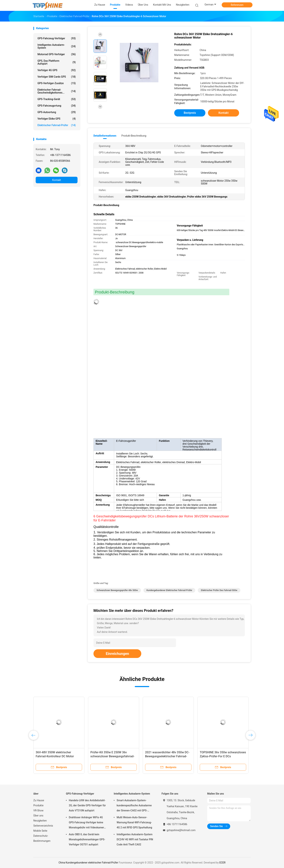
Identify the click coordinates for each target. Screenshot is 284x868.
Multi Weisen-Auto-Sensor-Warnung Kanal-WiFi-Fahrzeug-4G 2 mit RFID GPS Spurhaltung (134, 822)
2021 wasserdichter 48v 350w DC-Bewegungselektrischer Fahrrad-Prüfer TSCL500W (167, 756)
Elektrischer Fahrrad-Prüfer (57, 125)
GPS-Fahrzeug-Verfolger (57, 38)
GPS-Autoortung (57, 112)
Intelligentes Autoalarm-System (57, 46)
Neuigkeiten (40, 821)
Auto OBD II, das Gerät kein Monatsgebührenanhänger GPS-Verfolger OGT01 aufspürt (87, 839)
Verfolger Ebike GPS (57, 119)
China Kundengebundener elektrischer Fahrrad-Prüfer (88, 863)
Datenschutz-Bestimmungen (42, 838)
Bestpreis (190, 113)
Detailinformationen (105, 136)
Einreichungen (117, 654)
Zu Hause (39, 800)
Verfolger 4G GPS (57, 70)
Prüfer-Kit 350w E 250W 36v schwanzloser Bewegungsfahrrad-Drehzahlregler (112, 756)
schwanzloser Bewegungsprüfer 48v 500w (117, 590)
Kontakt (57, 180)
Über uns (38, 816)
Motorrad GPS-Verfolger (57, 54)
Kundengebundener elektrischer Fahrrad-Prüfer (169, 590)
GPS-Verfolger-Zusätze (57, 83)
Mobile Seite (40, 831)
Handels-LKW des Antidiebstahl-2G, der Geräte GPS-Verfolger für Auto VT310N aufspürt (87, 805)
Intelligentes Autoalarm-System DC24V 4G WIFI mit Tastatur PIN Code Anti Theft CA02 (135, 839)
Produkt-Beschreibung (134, 136)
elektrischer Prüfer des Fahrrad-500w (219, 590)
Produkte (38, 805)
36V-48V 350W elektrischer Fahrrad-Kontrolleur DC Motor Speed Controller (55, 756)
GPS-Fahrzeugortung (57, 106)
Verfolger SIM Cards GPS (57, 77)
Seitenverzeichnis (43, 826)
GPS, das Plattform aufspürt (57, 62)
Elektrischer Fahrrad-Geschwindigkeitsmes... (57, 91)
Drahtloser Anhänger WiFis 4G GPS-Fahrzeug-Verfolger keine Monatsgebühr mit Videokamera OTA (87, 823)
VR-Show (38, 810)
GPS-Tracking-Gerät (57, 99)
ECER (222, 863)
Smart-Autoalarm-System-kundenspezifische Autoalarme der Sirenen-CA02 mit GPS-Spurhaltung (134, 806)
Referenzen (237, 5)
